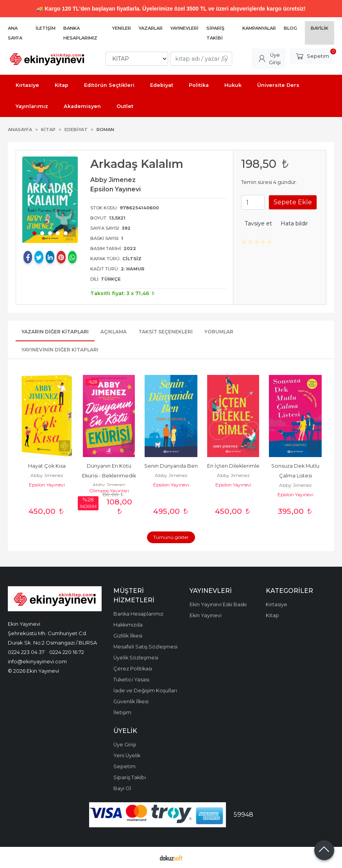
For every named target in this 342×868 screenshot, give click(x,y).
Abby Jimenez (47, 475)
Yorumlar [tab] (219, 332)
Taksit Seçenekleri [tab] (166, 332)
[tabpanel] (50, 200)
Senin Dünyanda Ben (171, 466)
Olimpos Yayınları (109, 491)
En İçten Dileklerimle (233, 466)
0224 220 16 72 (67, 652)
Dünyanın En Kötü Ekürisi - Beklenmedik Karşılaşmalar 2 (110, 476)
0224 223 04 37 (26, 652)
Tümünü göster (171, 537)
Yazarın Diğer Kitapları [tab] (55, 332)
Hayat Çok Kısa (47, 466)
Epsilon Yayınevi (47, 485)
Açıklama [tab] (114, 332)
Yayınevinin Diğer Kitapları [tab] (60, 350)
